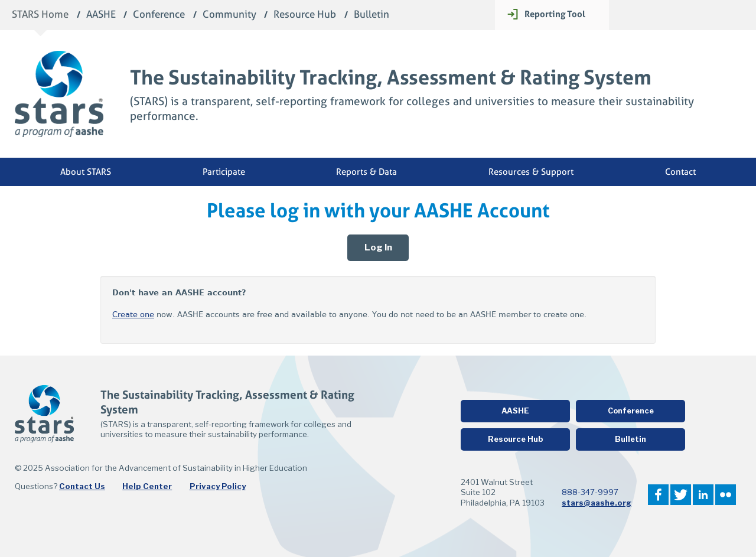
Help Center (147, 486)
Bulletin (372, 15)
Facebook (658, 495)
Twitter (681, 495)
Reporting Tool (555, 14)
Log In (378, 247)
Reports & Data (366, 172)
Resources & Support (531, 172)
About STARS (86, 172)
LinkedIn (703, 495)
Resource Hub (305, 15)
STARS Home (40, 15)
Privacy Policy (218, 486)
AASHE (101, 15)
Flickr (726, 495)
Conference (159, 15)
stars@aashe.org (597, 503)
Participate (224, 172)
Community (229, 15)
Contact (680, 172)
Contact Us (82, 486)
